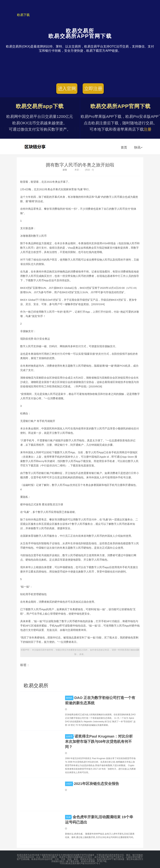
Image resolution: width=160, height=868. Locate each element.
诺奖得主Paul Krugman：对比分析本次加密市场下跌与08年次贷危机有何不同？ (99, 741)
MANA (70, 698)
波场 (65, 170)
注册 (148, 129)
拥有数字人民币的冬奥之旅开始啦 (80, 165)
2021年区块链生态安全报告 (97, 784)
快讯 (138, 147)
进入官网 (67, 89)
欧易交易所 (36, 147)
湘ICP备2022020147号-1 (88, 863)
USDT (70, 784)
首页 (124, 147)
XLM (69, 817)
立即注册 (93, 89)
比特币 (70, 736)
